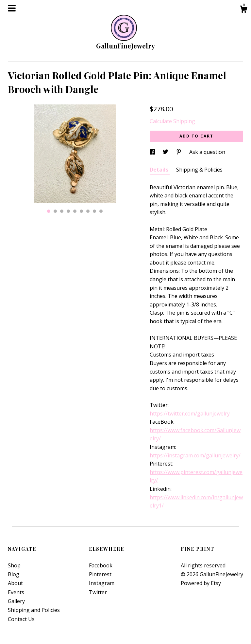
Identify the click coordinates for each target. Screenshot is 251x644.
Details (160, 170)
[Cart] (243, 10)
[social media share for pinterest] (179, 152)
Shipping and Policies (34, 610)
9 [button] (101, 211)
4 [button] (68, 211)
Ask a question (207, 152)
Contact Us (21, 619)
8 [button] (94, 211)
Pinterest (100, 574)
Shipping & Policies (199, 170)
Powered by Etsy (201, 583)
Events (16, 592)
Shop (14, 565)
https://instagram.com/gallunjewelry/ (195, 455)
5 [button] (75, 211)
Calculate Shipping (172, 121)
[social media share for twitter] (166, 152)
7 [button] (88, 211)
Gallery (16, 601)
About (15, 583)
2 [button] (55, 211)
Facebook (101, 565)
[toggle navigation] (12, 8)
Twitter (98, 592)
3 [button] (62, 211)
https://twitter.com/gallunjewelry (190, 414)
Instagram (102, 583)
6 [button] (81, 211)
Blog (14, 574)
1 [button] (49, 211)
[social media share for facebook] (153, 152)
